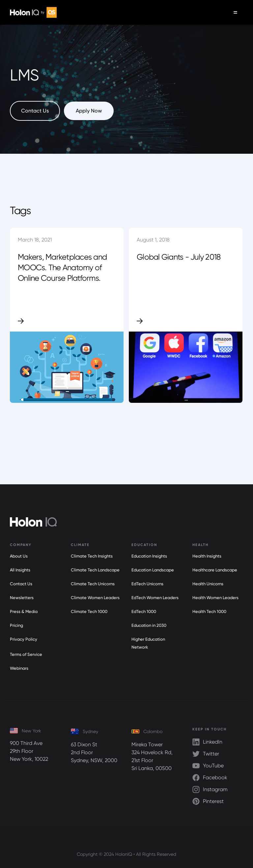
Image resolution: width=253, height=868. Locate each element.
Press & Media (24, 611)
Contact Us (21, 584)
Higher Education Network (148, 643)
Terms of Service (26, 654)
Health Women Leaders (215, 598)
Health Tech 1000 (209, 611)
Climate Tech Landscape (95, 570)
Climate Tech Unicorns (93, 584)
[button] (235, 12)
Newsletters (22, 598)
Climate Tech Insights (92, 556)
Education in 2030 (149, 625)
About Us (19, 556)
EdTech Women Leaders (155, 598)
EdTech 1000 (144, 611)
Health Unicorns (208, 584)
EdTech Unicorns (147, 584)
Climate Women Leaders (95, 598)
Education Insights (149, 556)
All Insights (20, 570)
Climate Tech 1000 (89, 611)
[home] (33, 12)
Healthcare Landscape (215, 570)
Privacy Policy (24, 639)
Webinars (19, 668)
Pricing (16, 625)
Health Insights (207, 556)
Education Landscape (153, 570)
